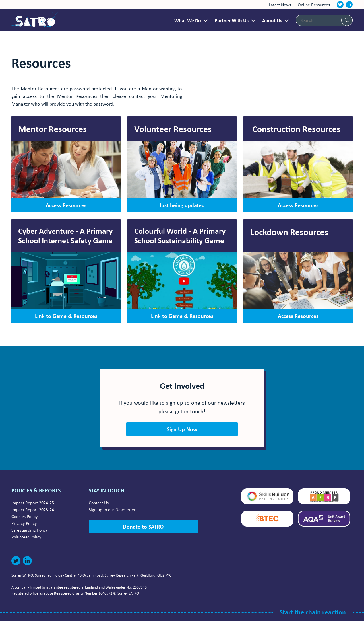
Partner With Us (232, 20)
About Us (272, 20)
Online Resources (314, 5)
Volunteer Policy (26, 537)
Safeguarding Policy (30, 530)
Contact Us (99, 503)
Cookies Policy (24, 516)
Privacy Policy (24, 523)
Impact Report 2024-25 (33, 503)
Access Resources (66, 205)
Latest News (280, 5)
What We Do (188, 20)
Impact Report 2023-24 (33, 509)
